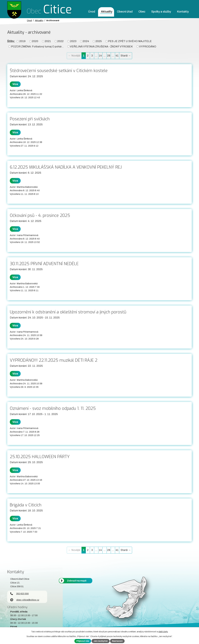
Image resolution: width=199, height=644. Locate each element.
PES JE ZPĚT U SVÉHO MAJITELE (130, 41)
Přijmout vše (83, 641)
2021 (48, 41)
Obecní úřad (125, 12)
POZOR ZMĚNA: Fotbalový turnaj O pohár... (37, 46)
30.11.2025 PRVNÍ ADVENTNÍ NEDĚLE (44, 264)
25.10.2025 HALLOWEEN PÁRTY (40, 457)
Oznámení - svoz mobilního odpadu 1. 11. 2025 (53, 408)
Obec (142, 12)
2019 (22, 41)
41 (117, 56)
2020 (35, 41)
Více (15, 84)
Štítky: (11, 41)
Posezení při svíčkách (30, 119)
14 (100, 56)
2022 (60, 41)
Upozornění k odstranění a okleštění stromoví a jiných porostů (68, 312)
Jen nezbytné (101, 641)
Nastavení (117, 641)
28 (109, 56)
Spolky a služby (161, 12)
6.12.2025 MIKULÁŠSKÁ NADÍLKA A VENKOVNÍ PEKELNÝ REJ (66, 167)
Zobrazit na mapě (77, 581)
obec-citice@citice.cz (25, 600)
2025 (99, 41)
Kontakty (183, 12)
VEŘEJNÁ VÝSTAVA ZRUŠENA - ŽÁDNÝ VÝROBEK (101, 46)
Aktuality (107, 12)
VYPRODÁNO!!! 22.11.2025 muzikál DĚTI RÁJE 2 (54, 360)
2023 (73, 41)
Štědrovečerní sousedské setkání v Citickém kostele (59, 71)
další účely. (163, 632)
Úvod (92, 12)
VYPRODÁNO (148, 46)
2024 (86, 41)
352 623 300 (19, 594)
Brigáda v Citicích (26, 505)
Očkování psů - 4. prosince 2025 (40, 215)
